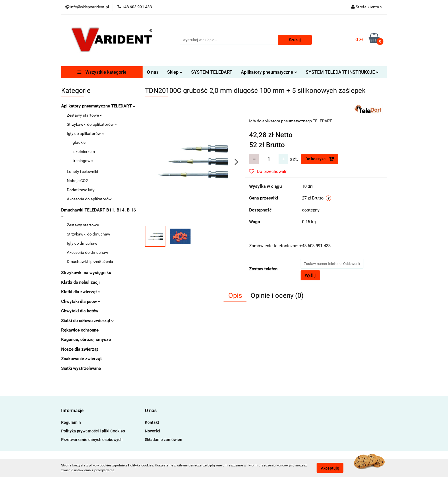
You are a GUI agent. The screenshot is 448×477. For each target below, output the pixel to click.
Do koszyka (320, 159)
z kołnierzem (84, 151)
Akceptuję (330, 468)
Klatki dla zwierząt (81, 292)
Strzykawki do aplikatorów (92, 124)
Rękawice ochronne (80, 330)
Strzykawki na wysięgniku (86, 273)
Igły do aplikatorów (85, 133)
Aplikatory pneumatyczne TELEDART (98, 106)
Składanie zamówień (164, 440)
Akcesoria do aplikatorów (89, 199)
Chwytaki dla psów (81, 302)
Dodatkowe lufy (81, 190)
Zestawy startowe (84, 115)
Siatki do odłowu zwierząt (87, 321)
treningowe (83, 161)
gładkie (79, 142)
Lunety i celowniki (82, 171)
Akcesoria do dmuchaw (88, 252)
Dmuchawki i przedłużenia (90, 262)
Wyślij (310, 275)
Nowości (153, 431)
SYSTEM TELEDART (212, 72)
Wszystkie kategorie (102, 72)
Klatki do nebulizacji (80, 282)
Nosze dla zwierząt (80, 349)
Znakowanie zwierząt (81, 359)
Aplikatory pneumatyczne (269, 72)
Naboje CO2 (77, 181)
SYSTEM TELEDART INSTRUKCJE (342, 72)
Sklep (175, 72)
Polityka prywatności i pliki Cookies (93, 431)
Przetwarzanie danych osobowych (92, 440)
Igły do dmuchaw (82, 243)
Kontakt (152, 422)
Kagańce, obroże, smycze (86, 340)
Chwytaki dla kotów (80, 311)
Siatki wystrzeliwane (81, 368)
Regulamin (71, 422)
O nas (153, 72)
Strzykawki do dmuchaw (89, 234)
